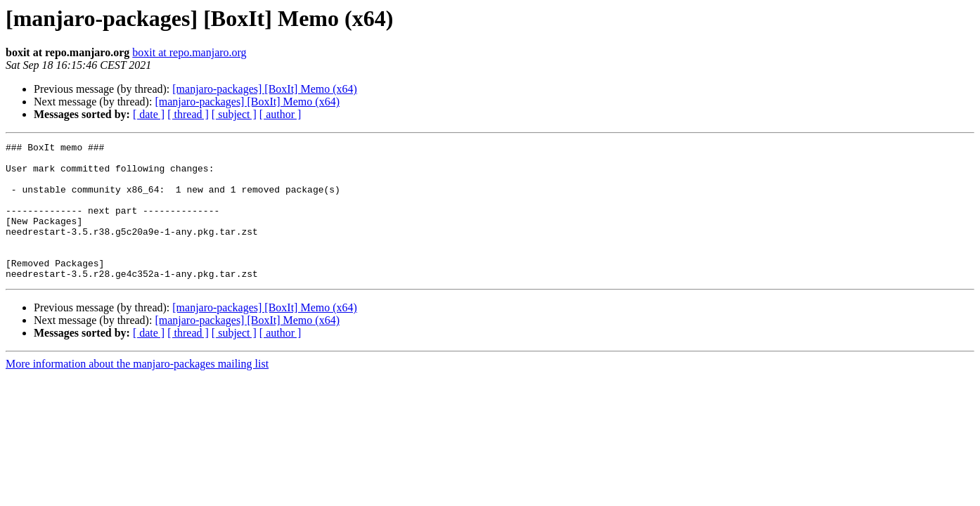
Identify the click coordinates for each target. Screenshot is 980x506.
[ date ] (149, 114)
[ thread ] (188, 114)
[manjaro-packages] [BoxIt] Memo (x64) (265, 89)
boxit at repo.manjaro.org (189, 52)
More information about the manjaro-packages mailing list (137, 391)
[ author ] (281, 114)
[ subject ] (234, 114)
